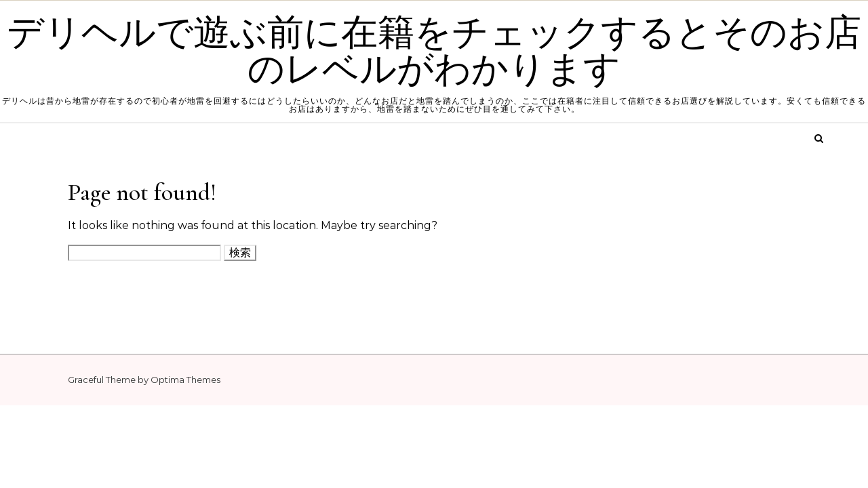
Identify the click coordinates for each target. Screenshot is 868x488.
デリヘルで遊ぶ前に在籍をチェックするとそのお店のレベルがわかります (434, 51)
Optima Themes (185, 380)
